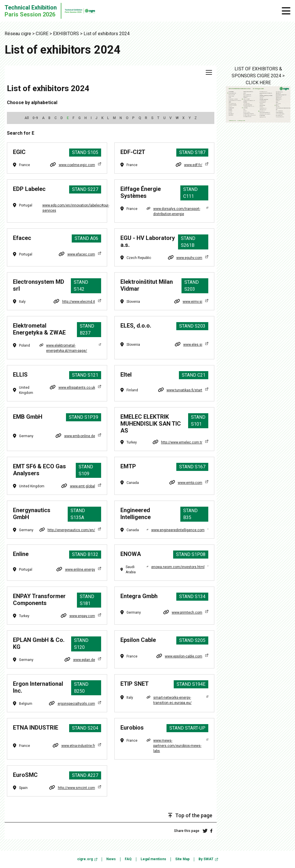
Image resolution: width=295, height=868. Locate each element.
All (27, 118)
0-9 (35, 118)
